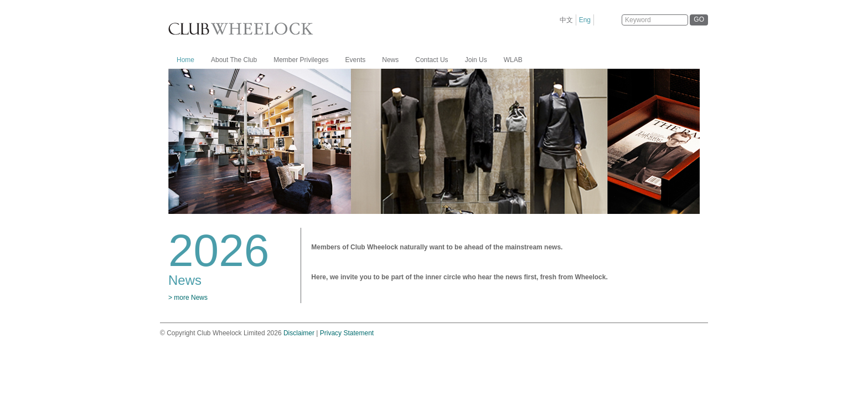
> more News (188, 298)
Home (185, 60)
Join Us (476, 60)
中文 (566, 20)
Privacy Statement (347, 333)
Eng (585, 20)
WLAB (513, 60)
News (390, 60)
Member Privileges (301, 60)
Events (356, 60)
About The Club (234, 60)
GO (699, 19)
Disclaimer (299, 333)
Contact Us (432, 60)
